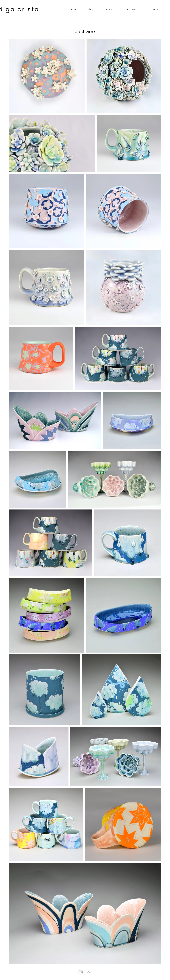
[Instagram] (81, 972)
